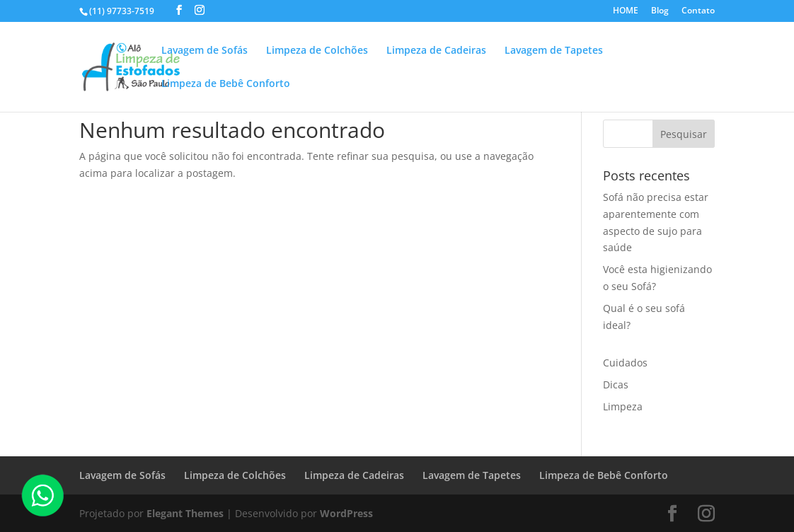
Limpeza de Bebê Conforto (226, 84)
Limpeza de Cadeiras (436, 51)
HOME (626, 11)
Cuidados (625, 363)
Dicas (616, 384)
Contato (698, 11)
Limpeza (623, 406)
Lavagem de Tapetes (554, 51)
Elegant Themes (185, 513)
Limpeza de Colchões (317, 51)
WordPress (346, 513)
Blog (660, 11)
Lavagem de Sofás (205, 51)
